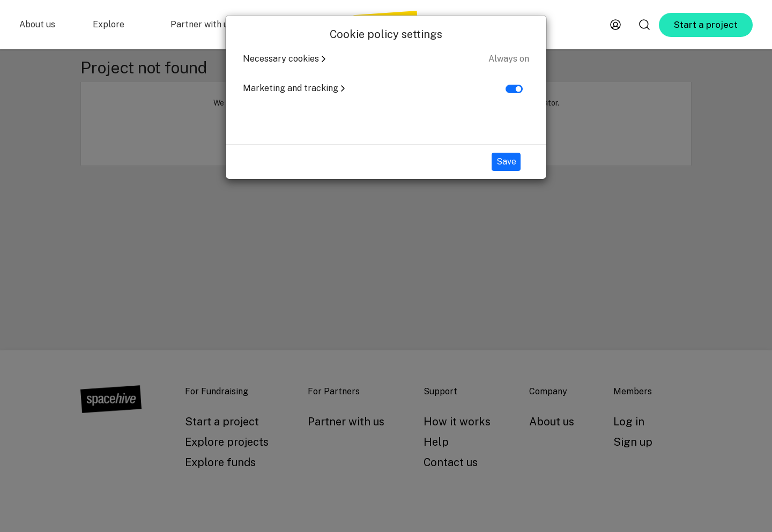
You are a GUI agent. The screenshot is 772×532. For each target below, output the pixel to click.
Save (506, 162)
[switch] (514, 89)
